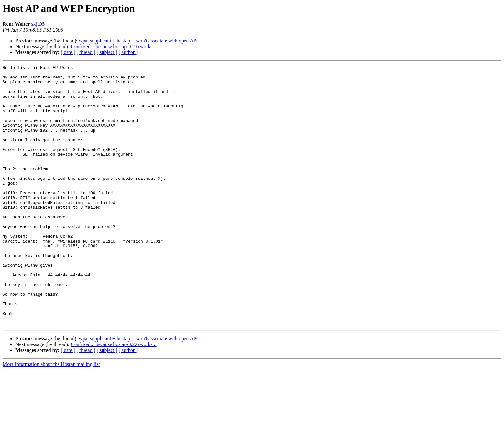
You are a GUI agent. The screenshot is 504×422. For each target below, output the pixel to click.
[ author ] (128, 52)
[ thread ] (86, 52)
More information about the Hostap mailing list (51, 416)
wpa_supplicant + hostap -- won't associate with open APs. (139, 41)
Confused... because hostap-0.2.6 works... (113, 46)
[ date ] (68, 52)
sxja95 (38, 24)
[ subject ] (107, 52)
